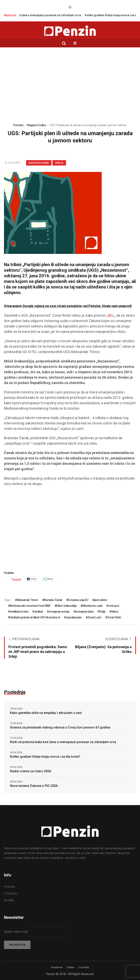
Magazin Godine (36, 125)
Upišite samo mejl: (16, 932)
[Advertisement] (70, 87)
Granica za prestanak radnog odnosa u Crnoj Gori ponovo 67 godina (60, 727)
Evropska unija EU (78, 600)
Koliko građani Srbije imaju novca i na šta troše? (45, 757)
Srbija (59, 163)
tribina (115, 612)
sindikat (39, 612)
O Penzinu (11, 893)
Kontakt (9, 900)
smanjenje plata (84, 612)
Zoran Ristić (114, 617)
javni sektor (101, 600)
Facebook (57, 967)
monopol (114, 606)
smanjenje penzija (59, 612)
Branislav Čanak (53, 600)
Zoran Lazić (94, 617)
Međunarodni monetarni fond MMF (30, 606)
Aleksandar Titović (27, 600)
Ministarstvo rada (92, 606)
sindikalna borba (19, 612)
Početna (18, 125)
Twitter (70, 967)
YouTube (84, 967)
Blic (111, 315)
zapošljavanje (74, 617)
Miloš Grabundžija (66, 606)
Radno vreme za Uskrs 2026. (31, 771)
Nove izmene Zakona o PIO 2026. (34, 786)
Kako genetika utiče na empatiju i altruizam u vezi (46, 713)
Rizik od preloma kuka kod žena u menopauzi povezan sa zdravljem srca (63, 742)
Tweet (16, 579)
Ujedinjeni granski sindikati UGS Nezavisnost (35, 617)
